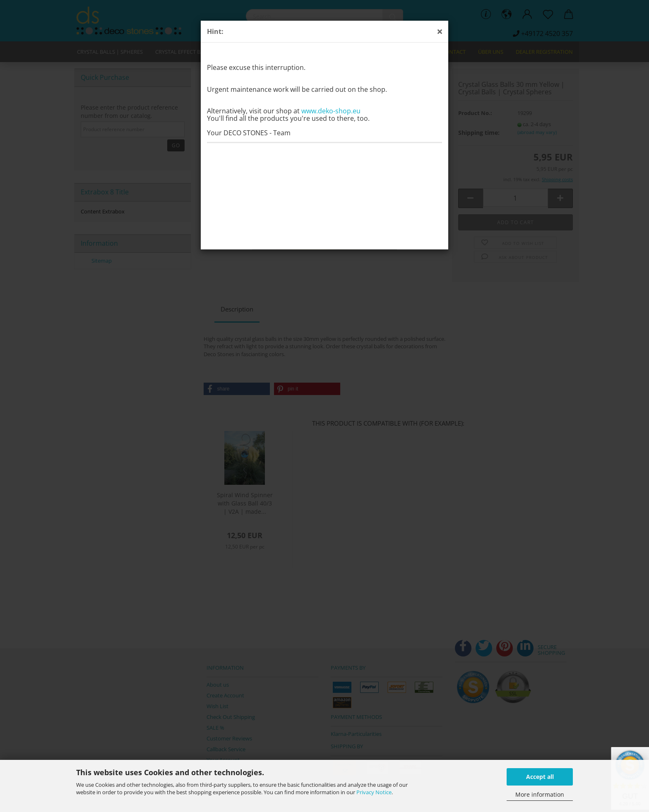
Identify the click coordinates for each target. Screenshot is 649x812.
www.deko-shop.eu (331, 111)
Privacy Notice (374, 792)
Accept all (540, 777)
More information (540, 794)
